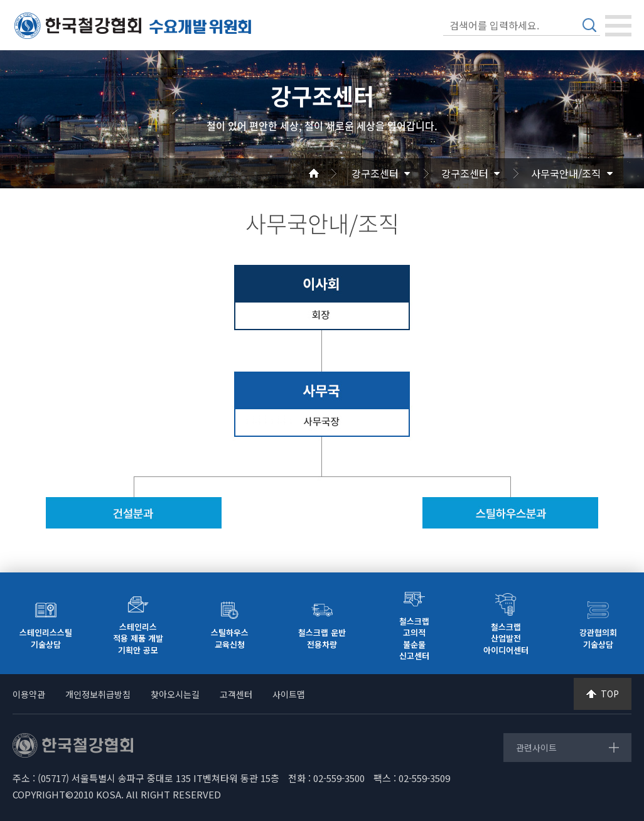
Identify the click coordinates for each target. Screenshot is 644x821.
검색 (589, 25)
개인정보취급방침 (98, 694)
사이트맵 (289, 694)
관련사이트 (536, 748)
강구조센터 (375, 173)
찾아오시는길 (175, 694)
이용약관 (29, 694)
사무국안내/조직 (566, 173)
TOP (610, 694)
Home (329, 173)
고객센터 (236, 694)
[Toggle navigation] (618, 26)
